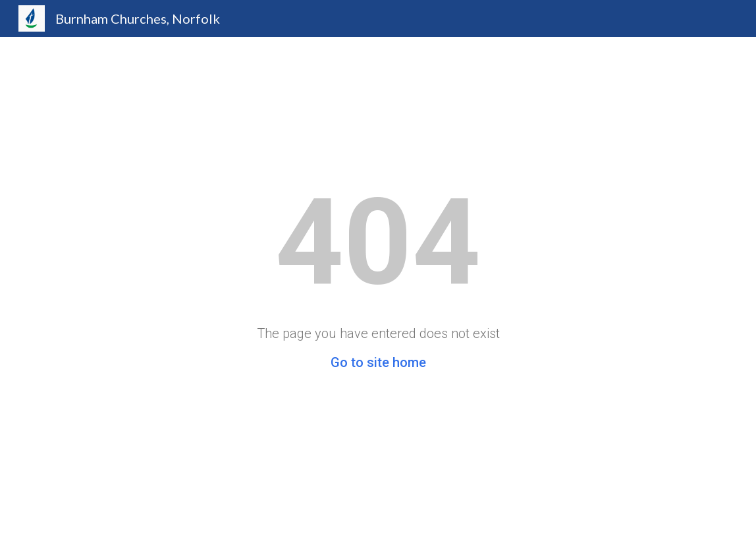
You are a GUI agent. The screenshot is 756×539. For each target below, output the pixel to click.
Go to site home (378, 362)
